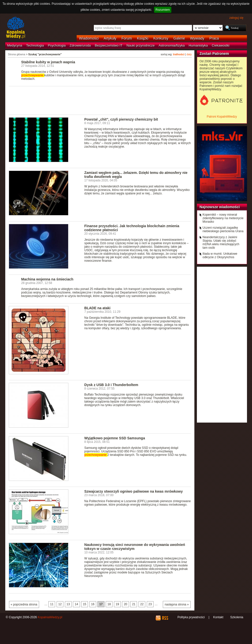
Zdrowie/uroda (80, 45)
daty (189, 54)
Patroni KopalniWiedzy (222, 117)
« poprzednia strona (24, 604)
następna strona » (177, 604)
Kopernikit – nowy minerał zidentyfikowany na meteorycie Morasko (223, 218)
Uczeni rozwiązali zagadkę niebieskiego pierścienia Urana (223, 229)
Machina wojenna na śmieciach (47, 279)
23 (150, 604)
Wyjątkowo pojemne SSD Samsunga (115, 438)
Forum (127, 38)
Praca (214, 38)
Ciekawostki (221, 45)
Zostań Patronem (214, 54)
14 (76, 604)
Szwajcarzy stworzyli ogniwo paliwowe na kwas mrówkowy (134, 491)
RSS (165, 618)
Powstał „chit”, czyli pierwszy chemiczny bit (121, 119)
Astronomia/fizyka (172, 45)
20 (125, 604)
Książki (143, 38)
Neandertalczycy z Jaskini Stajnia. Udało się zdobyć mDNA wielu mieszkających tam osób (221, 242)
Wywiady (197, 38)
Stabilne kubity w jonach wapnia (48, 62)
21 (134, 604)
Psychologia (57, 45)
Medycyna (15, 45)
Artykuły (110, 38)
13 (68, 604)
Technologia (35, 45)
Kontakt (218, 617)
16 (93, 604)
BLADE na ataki (97, 308)
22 (142, 604)
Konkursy (161, 38)
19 (117, 604)
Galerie (179, 38)
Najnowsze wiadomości (220, 207)
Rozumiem (163, 10)
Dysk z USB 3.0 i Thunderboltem (111, 385)
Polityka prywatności (191, 617)
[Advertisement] (100, 100)
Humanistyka (198, 45)
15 (85, 604)
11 (52, 604)
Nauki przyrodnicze (141, 45)
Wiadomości (89, 38)
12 (60, 604)
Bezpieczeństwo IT (109, 45)
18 (109, 604)
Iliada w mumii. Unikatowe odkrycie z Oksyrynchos (220, 255)
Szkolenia (237, 617)
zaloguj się (236, 18)
